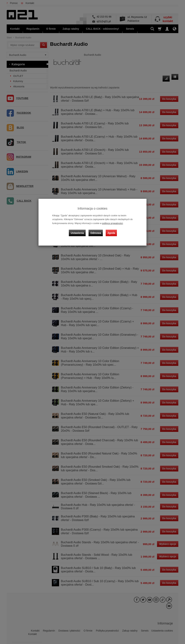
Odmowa (96, 231)
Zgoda (111, 231)
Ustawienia (79, 231)
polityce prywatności (112, 223)
